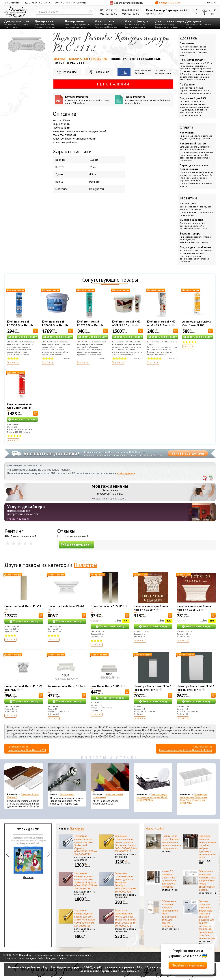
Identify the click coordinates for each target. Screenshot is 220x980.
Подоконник (101, 27)
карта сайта (85, 955)
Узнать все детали (188, 453)
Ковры (68, 25)
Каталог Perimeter (89, 100)
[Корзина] (212, 12)
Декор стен (44, 21)
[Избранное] (197, 12)
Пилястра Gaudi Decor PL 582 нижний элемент (195, 688)
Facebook (11, 958)
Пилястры (85, 565)
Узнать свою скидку (24, 337)
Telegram (51, 958)
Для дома (193, 21)
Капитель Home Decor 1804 (65, 686)
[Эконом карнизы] (67, 778)
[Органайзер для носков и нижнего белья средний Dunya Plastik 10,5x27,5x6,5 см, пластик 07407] (196, 778)
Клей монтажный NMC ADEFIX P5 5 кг (126, 323)
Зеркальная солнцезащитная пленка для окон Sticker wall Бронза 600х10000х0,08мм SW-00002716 (86, 881)
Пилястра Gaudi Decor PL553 (23, 606)
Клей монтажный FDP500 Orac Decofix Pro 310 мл (20, 325)
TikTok (41, 958)
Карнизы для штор (104, 25)
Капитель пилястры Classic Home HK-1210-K (151, 608)
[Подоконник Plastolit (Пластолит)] (24, 778)
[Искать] (91, 12)
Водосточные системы (135, 27)
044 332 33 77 (109, 10)
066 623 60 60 (131, 14)
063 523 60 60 (109, 14)
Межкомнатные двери (165, 25)
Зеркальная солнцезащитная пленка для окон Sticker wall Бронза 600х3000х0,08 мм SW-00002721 (126, 918)
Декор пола (74, 21)
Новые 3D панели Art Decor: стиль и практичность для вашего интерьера (169, 879)
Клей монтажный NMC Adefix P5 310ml (161, 323)
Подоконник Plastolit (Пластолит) (23, 796)
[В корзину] (35, 331)
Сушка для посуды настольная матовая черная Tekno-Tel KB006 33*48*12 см (152, 797)
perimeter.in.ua (163, 73)
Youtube (62, 958)
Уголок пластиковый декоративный (108, 796)
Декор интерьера (170, 21)
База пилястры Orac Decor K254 (27, 750)
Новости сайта (155, 829)
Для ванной (202, 25)
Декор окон (105, 21)
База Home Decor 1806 (105, 686)
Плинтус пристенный (81, 25)
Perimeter (140, 73)
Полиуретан (97, 189)
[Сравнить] (204, 12)
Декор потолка (17, 21)
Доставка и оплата (38, 3)
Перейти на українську (188, 965)
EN (212, 3)
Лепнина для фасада (135, 25)
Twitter (21, 958)
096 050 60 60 (131, 10)
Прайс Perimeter (148, 100)
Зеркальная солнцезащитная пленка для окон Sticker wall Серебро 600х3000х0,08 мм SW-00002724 (126, 882)
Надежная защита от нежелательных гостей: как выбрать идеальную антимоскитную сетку (208, 847)
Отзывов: (68, 358)
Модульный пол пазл (74, 27)
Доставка (188, 38)
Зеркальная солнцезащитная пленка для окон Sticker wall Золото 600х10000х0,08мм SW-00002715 (126, 844)
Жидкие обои (41, 27)
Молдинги (39, 25)
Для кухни (190, 25)
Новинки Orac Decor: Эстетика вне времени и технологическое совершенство (171, 842)
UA (209, 3)
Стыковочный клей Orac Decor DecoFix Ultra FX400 (19, 408)
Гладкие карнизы (12, 25)
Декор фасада (137, 21)
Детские (28, 863)
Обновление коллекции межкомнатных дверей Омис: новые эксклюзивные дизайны (207, 881)
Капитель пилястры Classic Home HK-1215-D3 (194, 608)
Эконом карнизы (67, 795)
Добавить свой (76, 545)
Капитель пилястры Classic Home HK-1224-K (186, 750)
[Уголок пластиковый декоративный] (110, 778)
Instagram (31, 958)
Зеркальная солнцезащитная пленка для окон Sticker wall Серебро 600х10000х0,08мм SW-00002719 (86, 845)
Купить (13, 363)
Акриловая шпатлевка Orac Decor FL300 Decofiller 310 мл (196, 325)
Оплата (187, 127)
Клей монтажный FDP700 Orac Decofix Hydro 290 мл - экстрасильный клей (91, 327)
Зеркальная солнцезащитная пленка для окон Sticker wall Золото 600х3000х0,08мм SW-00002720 (85, 918)
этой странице (126, 473)
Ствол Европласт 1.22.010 (107, 606)
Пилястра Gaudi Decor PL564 (66, 606)
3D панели (50, 25)
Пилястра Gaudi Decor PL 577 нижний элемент (152, 688)
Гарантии (188, 198)
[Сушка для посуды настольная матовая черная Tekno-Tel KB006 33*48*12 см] (153, 778)
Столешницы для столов (166, 27)
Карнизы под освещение (17, 26)
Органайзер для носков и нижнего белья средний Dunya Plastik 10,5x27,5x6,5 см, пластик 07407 (193, 799)
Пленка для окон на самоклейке (85, 859)
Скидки (168, 3)
